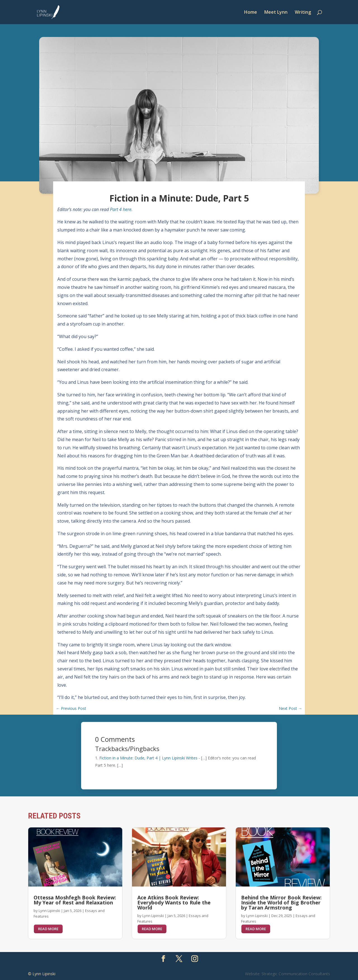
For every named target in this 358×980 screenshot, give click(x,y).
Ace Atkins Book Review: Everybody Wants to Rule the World (174, 902)
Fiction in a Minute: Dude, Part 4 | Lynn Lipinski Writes (148, 758)
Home (251, 13)
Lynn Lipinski (49, 911)
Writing (303, 13)
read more (48, 929)
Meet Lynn (276, 13)
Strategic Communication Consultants (296, 974)
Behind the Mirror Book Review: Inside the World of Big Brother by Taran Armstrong (281, 902)
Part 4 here (121, 209)
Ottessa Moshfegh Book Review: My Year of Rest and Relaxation (75, 900)
